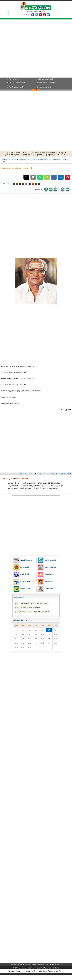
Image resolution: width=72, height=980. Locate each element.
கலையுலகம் (24, 159)
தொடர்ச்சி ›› (66, 473)
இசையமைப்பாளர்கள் (46, 82)
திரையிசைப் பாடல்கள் (55, 155)
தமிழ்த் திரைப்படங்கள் (17, 152)
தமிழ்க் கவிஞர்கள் (15, 87)
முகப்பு (12, 964)
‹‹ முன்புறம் (23, 473)
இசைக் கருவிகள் (44, 87)
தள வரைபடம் (57, 964)
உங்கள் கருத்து (30, 964)
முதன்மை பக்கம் (9, 159)
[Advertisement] (36, 50)
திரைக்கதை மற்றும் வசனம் (43, 152)
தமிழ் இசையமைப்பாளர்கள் (28, 607)
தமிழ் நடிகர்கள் (14, 79)
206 (58, 473)
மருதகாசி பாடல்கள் (59, 159)
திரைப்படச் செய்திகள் (32, 155)
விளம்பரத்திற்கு (44, 964)
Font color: (6, 184)
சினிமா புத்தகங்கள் (40, 159)
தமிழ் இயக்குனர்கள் (16, 82)
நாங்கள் (20, 964)
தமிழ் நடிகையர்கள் (45, 79)
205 (53, 473)
